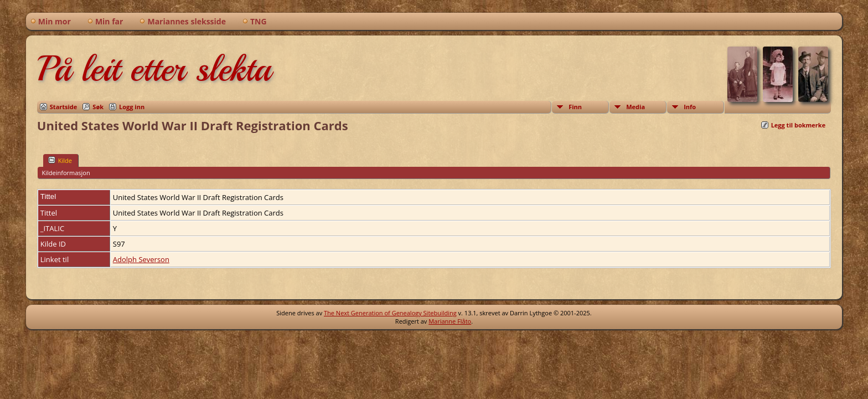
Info (690, 107)
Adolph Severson (141, 259)
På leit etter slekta (154, 69)
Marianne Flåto (450, 321)
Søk (98, 107)
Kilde (60, 160)
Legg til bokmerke (799, 125)
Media (635, 107)
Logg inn (132, 107)
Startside (64, 107)
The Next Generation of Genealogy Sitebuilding (390, 313)
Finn (575, 107)
